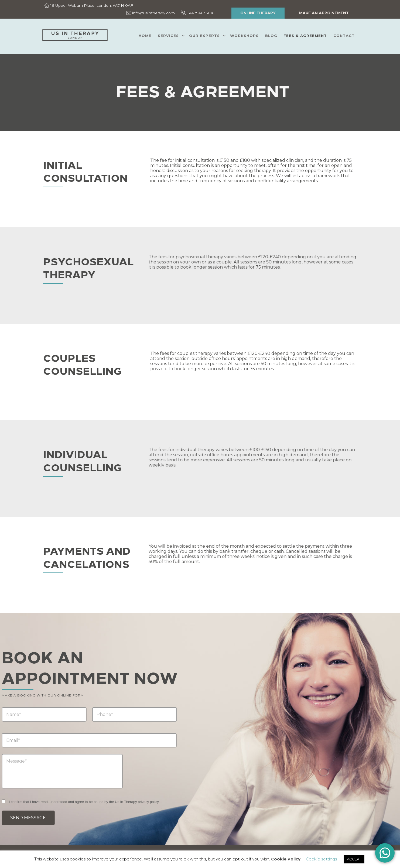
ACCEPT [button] (354, 859)
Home (145, 36)
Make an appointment (324, 13)
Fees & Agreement (305, 36)
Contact (344, 36)
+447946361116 (201, 13)
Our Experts (204, 36)
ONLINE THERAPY (258, 13)
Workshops (244, 36)
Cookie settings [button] (321, 859)
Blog (271, 36)
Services (168, 36)
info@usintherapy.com (153, 13)
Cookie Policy (286, 859)
